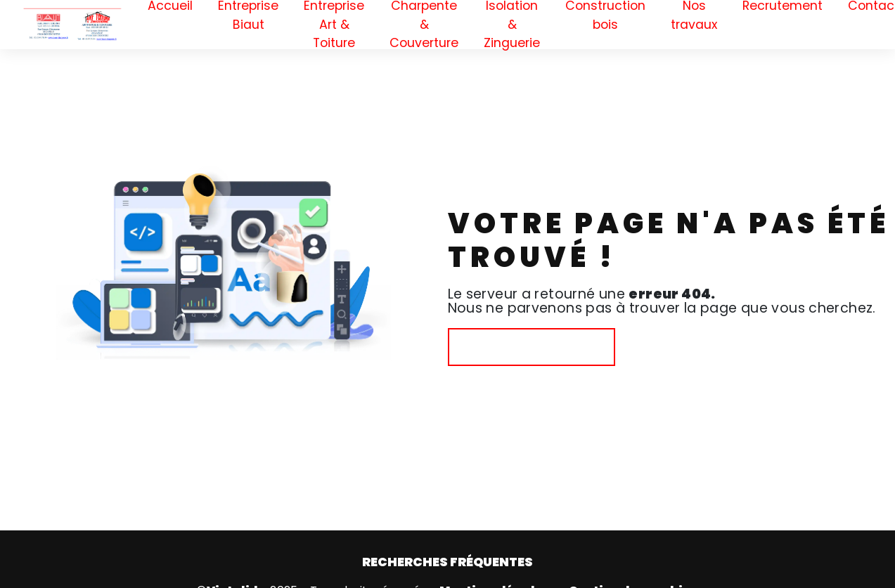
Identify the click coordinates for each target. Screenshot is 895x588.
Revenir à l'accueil (532, 347)
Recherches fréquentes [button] (447, 562)
